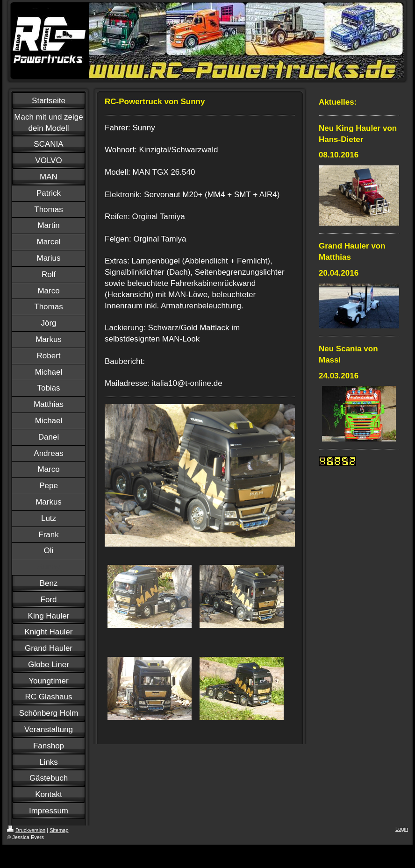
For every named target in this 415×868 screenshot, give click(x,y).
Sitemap (59, 830)
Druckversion (26, 830)
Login (402, 829)
